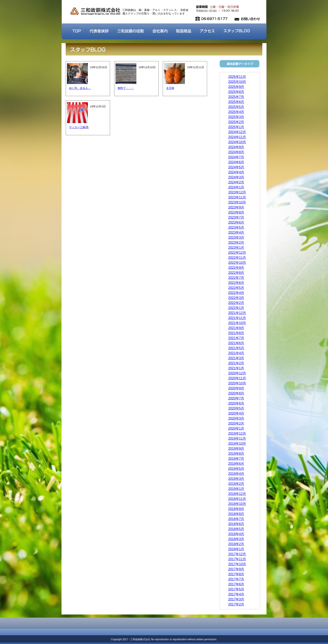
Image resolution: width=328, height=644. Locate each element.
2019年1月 (236, 489)
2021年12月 (237, 313)
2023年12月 (237, 192)
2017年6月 (236, 584)
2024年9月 (236, 147)
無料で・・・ (126, 88)
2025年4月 (236, 112)
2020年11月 (237, 378)
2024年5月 (236, 167)
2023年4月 (236, 232)
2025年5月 (236, 107)
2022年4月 (236, 293)
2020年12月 (237, 373)
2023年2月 (236, 243)
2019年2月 (236, 484)
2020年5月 (236, 408)
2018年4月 (236, 534)
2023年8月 (236, 212)
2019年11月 (237, 439)
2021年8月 (236, 333)
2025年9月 (236, 87)
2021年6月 (236, 343)
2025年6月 (236, 102)
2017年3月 (236, 599)
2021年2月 (236, 363)
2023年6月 (236, 222)
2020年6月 (236, 403)
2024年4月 (236, 172)
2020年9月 (236, 388)
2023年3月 (236, 238)
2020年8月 (236, 393)
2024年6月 (236, 162)
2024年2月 (236, 182)
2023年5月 (236, 227)
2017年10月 (237, 564)
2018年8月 (236, 514)
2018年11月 (237, 499)
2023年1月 (236, 248)
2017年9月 (236, 569)
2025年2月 (236, 122)
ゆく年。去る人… (80, 88)
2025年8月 (236, 92)
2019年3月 (236, 479)
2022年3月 (236, 298)
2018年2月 (236, 544)
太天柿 (170, 88)
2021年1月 (236, 368)
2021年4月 (236, 353)
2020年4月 (236, 413)
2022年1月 (236, 308)
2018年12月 (237, 494)
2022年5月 (236, 288)
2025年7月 (236, 97)
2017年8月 (236, 574)
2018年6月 (236, 524)
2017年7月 (236, 579)
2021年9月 (236, 328)
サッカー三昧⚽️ (79, 127)
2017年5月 (236, 589)
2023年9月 (236, 207)
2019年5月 (236, 469)
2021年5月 (236, 348)
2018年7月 (236, 519)
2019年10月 (237, 444)
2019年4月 (236, 474)
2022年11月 (237, 258)
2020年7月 (236, 398)
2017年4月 (236, 594)
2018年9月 (236, 509)
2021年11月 (237, 318)
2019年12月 (237, 433)
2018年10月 (237, 504)
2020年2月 (236, 423)
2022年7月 (236, 278)
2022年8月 (236, 273)
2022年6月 (236, 283)
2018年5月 (236, 529)
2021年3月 (236, 358)
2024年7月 (236, 157)
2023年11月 (237, 197)
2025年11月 (237, 77)
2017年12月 (237, 554)
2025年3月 (236, 117)
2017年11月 (237, 559)
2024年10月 (237, 142)
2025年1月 (236, 127)
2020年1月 (236, 428)
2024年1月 (236, 187)
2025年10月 (237, 82)
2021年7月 (236, 338)
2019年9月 (236, 449)
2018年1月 (236, 549)
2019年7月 (236, 459)
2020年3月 (236, 418)
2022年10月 (237, 263)
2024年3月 (236, 177)
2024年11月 (237, 137)
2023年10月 (237, 202)
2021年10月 (237, 323)
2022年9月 (236, 268)
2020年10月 (237, 383)
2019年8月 (236, 454)
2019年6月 (236, 464)
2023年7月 (236, 217)
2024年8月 (236, 152)
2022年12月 (237, 253)
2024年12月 (237, 132)
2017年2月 (236, 604)
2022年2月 (236, 303)
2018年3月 (236, 539)
